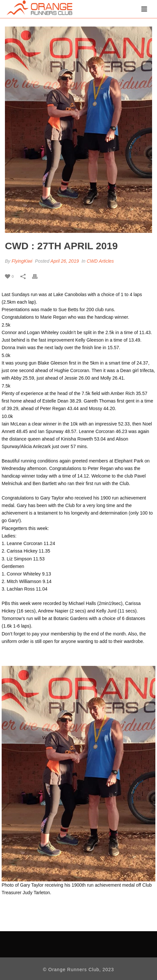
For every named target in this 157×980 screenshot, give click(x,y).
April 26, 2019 (65, 261)
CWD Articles (100, 261)
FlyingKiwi (22, 261)
